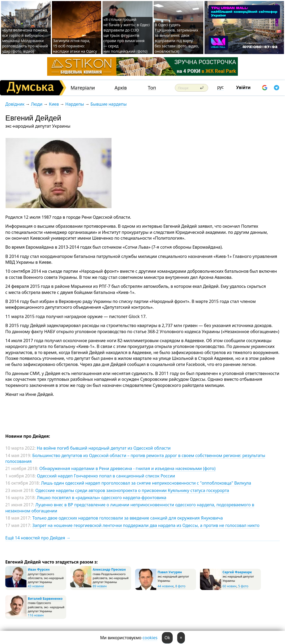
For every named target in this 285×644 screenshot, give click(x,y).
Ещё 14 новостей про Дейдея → (38, 538)
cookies (150, 638)
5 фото (243, 586)
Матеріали (83, 88)
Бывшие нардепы (109, 104)
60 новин (230, 586)
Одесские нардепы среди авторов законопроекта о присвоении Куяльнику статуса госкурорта (132, 490)
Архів (121, 88)
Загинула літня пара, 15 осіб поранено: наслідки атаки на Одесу (75, 46)
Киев (54, 104)
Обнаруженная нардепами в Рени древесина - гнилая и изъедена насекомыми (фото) (127, 468)
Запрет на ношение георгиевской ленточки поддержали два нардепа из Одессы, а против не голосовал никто (146, 525)
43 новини (36, 586)
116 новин (36, 615)
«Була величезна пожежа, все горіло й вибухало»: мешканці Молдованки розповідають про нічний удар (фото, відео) (25, 41)
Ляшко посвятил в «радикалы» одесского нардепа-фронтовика (102, 498)
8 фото (180, 586)
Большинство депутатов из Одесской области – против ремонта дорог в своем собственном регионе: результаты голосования (135, 458)
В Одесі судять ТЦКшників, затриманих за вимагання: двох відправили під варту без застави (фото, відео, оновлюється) (177, 38)
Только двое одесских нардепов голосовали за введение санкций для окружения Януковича (128, 518)
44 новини (166, 586)
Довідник (15, 104)
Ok (167, 638)
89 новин (100, 586)
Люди (37, 104)
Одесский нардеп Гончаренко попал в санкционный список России (106, 476)
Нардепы (75, 104)
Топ (152, 88)
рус (221, 87)
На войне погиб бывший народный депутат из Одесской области (104, 448)
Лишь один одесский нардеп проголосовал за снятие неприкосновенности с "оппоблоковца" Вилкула (146, 483)
